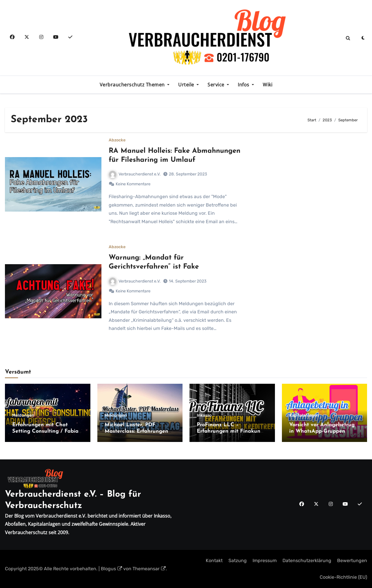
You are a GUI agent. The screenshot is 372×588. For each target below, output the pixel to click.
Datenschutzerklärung (307, 561)
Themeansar (149, 569)
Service (217, 85)
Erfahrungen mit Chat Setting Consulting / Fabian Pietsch (47, 431)
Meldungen (23, 415)
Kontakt (214, 561)
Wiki (268, 85)
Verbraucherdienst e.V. (135, 174)
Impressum (265, 561)
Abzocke (117, 140)
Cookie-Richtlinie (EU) (343, 577)
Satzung (238, 561)
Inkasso (204, 415)
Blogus (111, 569)
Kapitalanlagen (304, 415)
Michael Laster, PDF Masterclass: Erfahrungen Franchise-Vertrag (136, 431)
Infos (244, 85)
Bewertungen (352, 561)
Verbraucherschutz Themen (133, 85)
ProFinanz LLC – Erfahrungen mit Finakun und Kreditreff (229, 431)
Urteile (187, 85)
